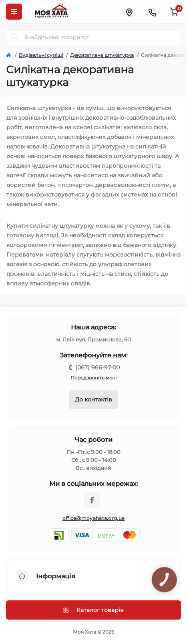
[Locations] (129, 12)
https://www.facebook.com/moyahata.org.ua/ (92, 500)
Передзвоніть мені (93, 378)
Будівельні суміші (41, 55)
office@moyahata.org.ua (94, 518)
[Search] (15, 37)
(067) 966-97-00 (98, 367)
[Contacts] (152, 12)
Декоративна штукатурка (102, 55)
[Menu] (14, 12)
